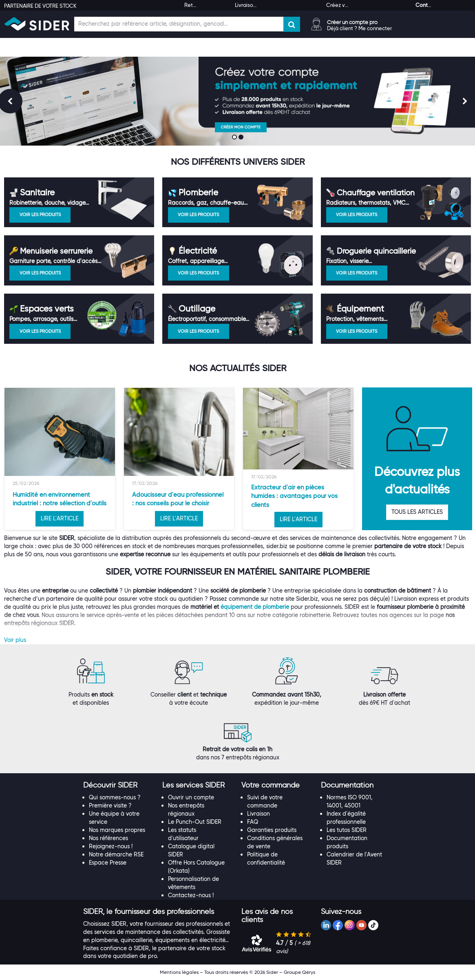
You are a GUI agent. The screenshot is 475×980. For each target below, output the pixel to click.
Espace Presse (108, 863)
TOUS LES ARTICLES (417, 512)
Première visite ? (110, 805)
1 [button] (235, 138)
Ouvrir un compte (191, 797)
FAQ (253, 822)
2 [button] (242, 138)
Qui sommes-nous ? (115, 797)
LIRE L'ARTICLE (60, 518)
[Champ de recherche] (179, 24)
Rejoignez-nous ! (111, 846)
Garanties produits (272, 830)
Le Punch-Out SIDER (195, 822)
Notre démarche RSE (116, 854)
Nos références (108, 838)
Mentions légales (179, 972)
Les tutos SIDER (347, 830)
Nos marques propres (117, 830)
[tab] (119, 785)
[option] (60, 459)
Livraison (258, 814)
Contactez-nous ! (191, 895)
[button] (110, 785)
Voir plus (15, 640)
